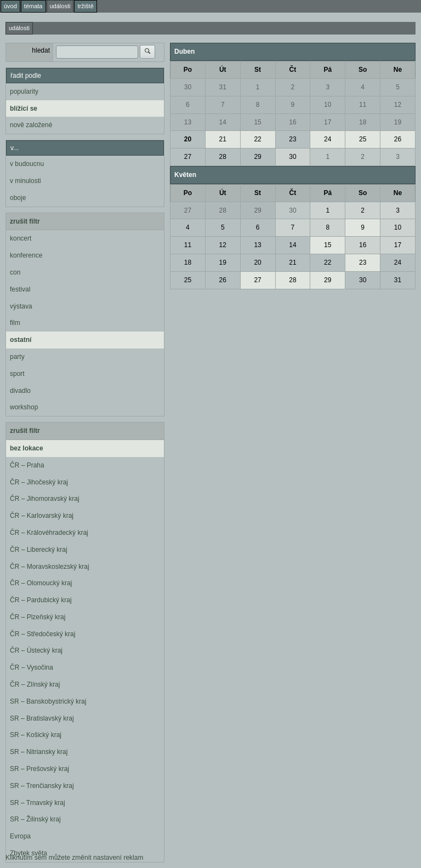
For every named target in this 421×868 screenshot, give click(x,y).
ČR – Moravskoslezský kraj (50, 567)
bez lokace (27, 448)
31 (223, 87)
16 (292, 122)
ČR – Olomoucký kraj (41, 583)
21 (223, 139)
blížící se (24, 108)
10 (328, 105)
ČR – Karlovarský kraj (42, 516)
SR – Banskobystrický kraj (48, 701)
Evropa (20, 836)
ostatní (21, 340)
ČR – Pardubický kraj (41, 600)
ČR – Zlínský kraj (35, 684)
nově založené (31, 125)
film (15, 323)
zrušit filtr (25, 221)
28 (223, 157)
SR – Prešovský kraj (39, 769)
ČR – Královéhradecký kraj (49, 533)
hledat (41, 50)
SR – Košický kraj (36, 735)
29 (257, 157)
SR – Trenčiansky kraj (42, 786)
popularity (24, 92)
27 (188, 157)
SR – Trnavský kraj (38, 803)
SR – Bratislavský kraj (42, 718)
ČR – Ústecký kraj (36, 650)
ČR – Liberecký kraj (39, 550)
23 (292, 139)
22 (257, 139)
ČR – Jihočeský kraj (39, 482)
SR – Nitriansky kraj (39, 752)
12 (398, 105)
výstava (21, 306)
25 (363, 139)
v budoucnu (27, 164)
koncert (21, 238)
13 (188, 122)
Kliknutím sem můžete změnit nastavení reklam (74, 858)
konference (26, 255)
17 (328, 122)
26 (398, 139)
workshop (24, 407)
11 (363, 105)
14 (223, 122)
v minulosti (25, 181)
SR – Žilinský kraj (35, 819)
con (15, 272)
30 (188, 87)
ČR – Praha (27, 465)
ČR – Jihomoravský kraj (45, 499)
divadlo (20, 391)
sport (17, 374)
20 (188, 139)
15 (257, 122)
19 (398, 122)
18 (363, 122)
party (17, 357)
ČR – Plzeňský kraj (38, 617)
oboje (18, 198)
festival (20, 289)
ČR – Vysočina (32, 667)
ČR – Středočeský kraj (42, 634)
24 (328, 139)
